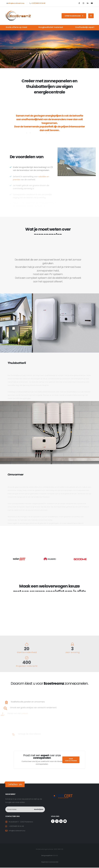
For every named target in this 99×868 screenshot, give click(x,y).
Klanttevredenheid (27, 652)
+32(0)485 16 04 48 (38, 3)
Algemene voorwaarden (50, 862)
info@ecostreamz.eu (16, 3)
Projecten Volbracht (27, 666)
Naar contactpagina (60, 760)
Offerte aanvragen (74, 16)
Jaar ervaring (72, 652)
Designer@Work (47, 855)
